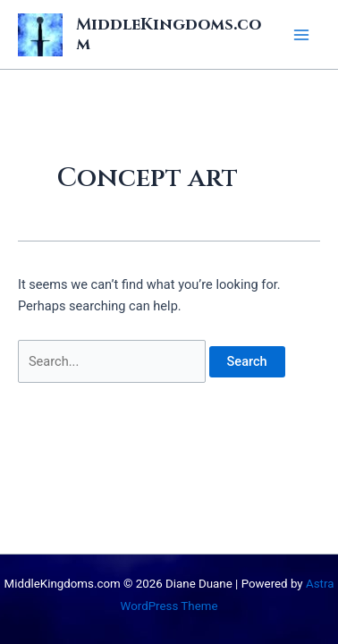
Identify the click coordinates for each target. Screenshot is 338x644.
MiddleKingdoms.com (169, 34)
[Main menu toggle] (301, 35)
